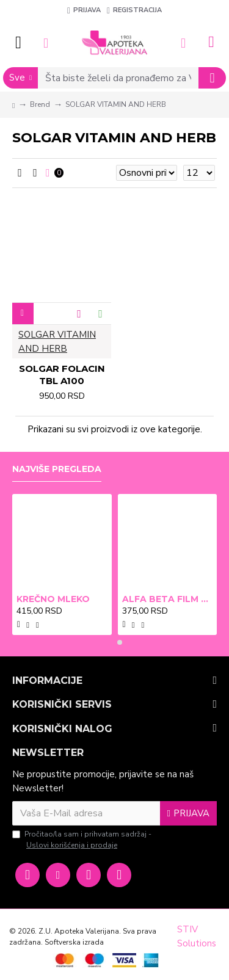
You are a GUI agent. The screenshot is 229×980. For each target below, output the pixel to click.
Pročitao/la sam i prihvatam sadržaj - (82, 840)
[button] (110, 642)
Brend (40, 104)
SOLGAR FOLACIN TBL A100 (62, 375)
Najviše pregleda (57, 469)
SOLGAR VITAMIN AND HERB (57, 342)
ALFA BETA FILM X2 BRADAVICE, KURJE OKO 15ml (168, 599)
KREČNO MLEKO (53, 599)
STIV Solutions (197, 936)
